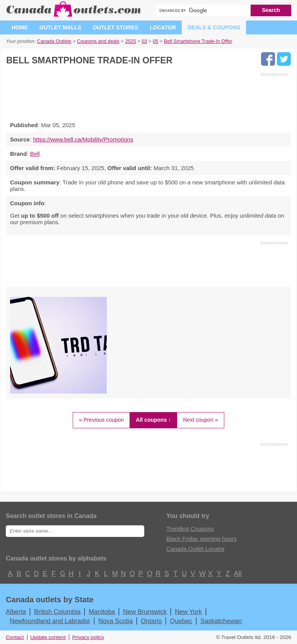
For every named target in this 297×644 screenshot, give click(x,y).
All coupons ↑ (153, 420)
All (237, 574)
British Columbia (57, 612)
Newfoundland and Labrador (50, 621)
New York (188, 612)
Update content (48, 637)
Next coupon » (200, 420)
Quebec (181, 621)
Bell (35, 154)
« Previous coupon (101, 420)
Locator (163, 27)
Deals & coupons (214, 27)
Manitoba (102, 612)
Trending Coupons (190, 529)
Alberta (16, 612)
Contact (15, 637)
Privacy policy (88, 637)
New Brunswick (145, 612)
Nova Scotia (115, 621)
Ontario (151, 621)
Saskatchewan (221, 621)
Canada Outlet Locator (195, 549)
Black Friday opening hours (201, 539)
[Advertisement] (147, 95)
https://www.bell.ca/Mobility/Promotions (83, 139)
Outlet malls (60, 27)
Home (20, 27)
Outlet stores (115, 27)
